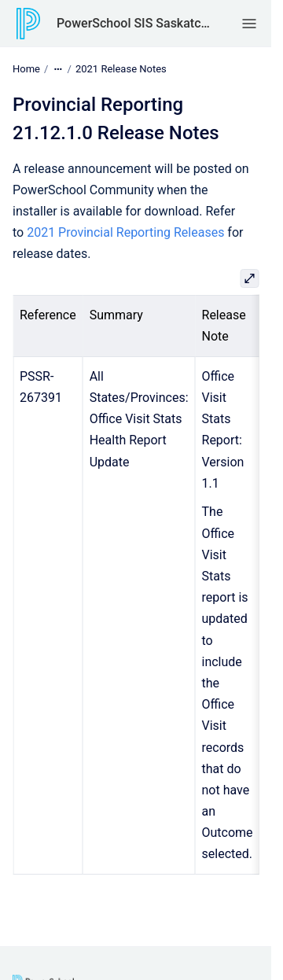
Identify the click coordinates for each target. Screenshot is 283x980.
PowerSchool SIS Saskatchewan (133, 23)
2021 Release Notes (121, 69)
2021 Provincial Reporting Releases (125, 232)
